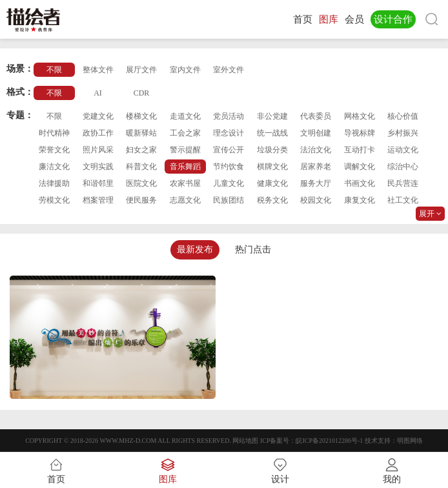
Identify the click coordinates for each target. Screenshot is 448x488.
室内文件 (185, 70)
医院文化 (141, 183)
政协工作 (98, 133)
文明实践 (98, 167)
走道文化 (185, 116)
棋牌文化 (272, 167)
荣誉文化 (54, 150)
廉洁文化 (54, 167)
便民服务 (141, 200)
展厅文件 (141, 70)
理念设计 (229, 133)
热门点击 (253, 249)
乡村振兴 (403, 133)
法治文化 (316, 150)
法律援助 (54, 183)
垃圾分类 (272, 150)
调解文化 (360, 167)
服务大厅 (316, 183)
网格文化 (360, 116)
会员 (354, 19)
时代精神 (54, 133)
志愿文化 (185, 200)
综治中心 (403, 167)
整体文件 (98, 70)
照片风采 (98, 150)
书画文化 (360, 183)
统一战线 (272, 133)
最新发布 (195, 249)
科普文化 (141, 167)
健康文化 (272, 183)
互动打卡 (360, 150)
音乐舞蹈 (185, 167)
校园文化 (316, 200)
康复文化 (360, 200)
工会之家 (185, 133)
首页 (303, 19)
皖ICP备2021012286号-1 (329, 441)
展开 (430, 214)
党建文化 (98, 116)
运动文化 (403, 150)
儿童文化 (229, 183)
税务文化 (272, 200)
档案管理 (98, 200)
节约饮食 (229, 167)
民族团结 (229, 200)
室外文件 (229, 70)
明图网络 (410, 441)
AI (98, 93)
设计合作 (393, 19)
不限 (54, 70)
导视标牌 (360, 133)
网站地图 (245, 441)
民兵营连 (403, 183)
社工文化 (403, 200)
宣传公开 (229, 150)
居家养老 (316, 167)
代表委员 (316, 116)
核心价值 (403, 116)
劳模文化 (54, 200)
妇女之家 (141, 150)
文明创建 (316, 133)
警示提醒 (185, 150)
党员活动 (229, 116)
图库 (329, 19)
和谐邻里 (98, 183)
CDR (142, 93)
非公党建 (272, 116)
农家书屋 (185, 183)
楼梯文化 (141, 116)
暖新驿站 (141, 133)
